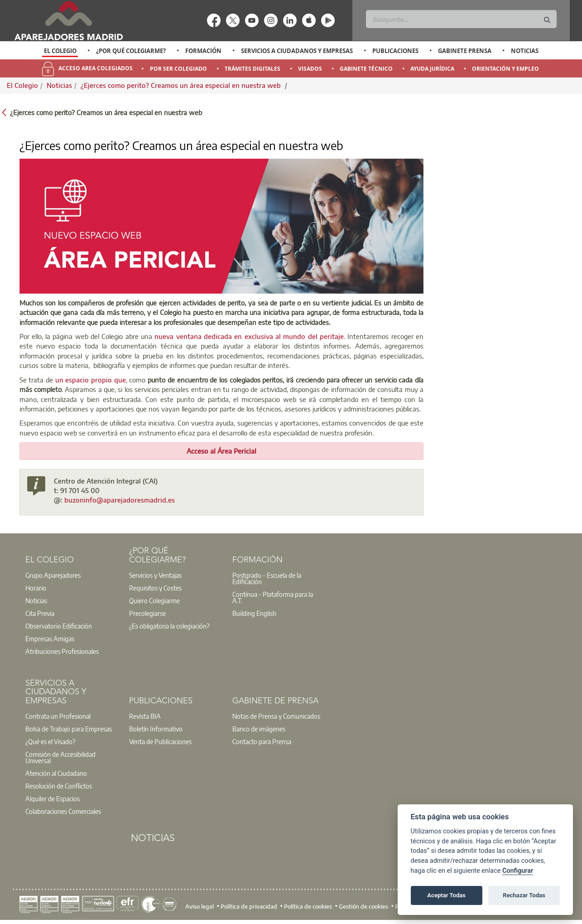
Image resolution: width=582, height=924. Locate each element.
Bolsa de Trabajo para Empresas (69, 729)
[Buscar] (461, 19)
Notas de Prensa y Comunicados (276, 716)
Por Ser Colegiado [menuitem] (178, 69)
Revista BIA (145, 716)
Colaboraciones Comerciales (63, 811)
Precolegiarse (147, 613)
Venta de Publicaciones (160, 741)
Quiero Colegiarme (154, 600)
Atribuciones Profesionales (62, 651)
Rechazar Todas (524, 895)
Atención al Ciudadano (56, 773)
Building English (254, 613)
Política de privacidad (249, 906)
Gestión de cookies (363, 906)
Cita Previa (40, 613)
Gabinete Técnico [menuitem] (366, 69)
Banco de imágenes (259, 729)
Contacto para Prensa (262, 741)
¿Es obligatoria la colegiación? (169, 626)
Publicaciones (395, 51)
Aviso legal (200, 906)
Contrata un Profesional (58, 716)
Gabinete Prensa (465, 51)
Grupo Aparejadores (53, 575)
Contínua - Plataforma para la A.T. (273, 597)
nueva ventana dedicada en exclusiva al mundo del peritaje (249, 336)
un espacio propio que (91, 380)
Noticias (525, 51)
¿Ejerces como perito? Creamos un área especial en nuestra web (182, 85)
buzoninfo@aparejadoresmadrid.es (120, 500)
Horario (36, 588)
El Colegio (60, 51)
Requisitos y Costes (155, 588)
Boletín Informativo (156, 729)
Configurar (518, 871)
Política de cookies (308, 906)
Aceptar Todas (446, 895)
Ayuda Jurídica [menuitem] (432, 69)
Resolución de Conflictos (59, 786)
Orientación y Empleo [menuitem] (505, 69)
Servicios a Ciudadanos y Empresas (297, 51)
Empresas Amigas (50, 639)
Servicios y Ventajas (155, 575)
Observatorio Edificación (59, 626)
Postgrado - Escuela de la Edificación (267, 578)
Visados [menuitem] (310, 69)
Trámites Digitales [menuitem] (253, 69)
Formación (203, 51)
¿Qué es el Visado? (50, 741)
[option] (60, 51)
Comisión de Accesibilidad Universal (60, 757)
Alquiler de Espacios (53, 798)
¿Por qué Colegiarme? (131, 51)
